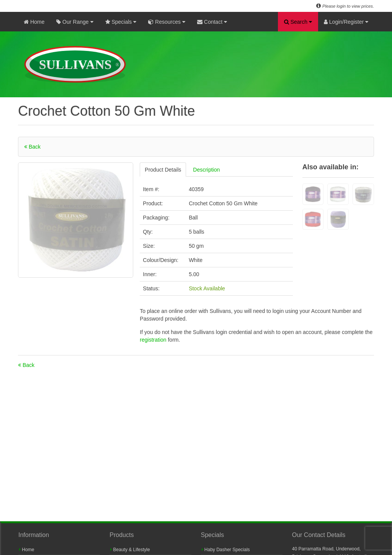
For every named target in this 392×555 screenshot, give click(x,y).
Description (206, 170)
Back (32, 147)
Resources (167, 22)
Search (298, 22)
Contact (212, 22)
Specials (121, 22)
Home (34, 22)
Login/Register (346, 22)
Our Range (75, 22)
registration (154, 340)
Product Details (163, 170)
